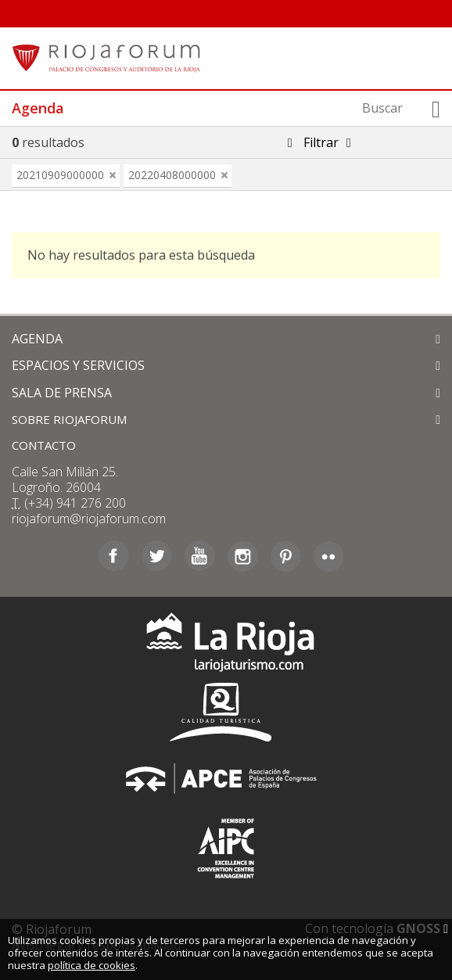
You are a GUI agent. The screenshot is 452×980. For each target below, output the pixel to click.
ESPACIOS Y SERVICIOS (78, 365)
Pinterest (286, 556)
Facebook (114, 556)
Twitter (157, 556)
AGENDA (37, 339)
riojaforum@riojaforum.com (89, 519)
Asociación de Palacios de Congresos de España (226, 779)
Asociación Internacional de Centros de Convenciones (226, 845)
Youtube (200, 556)
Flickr (329, 556)
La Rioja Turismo (226, 646)
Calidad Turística (226, 712)
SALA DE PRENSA (62, 393)
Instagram (243, 556)
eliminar (113, 175)
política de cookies (91, 965)
